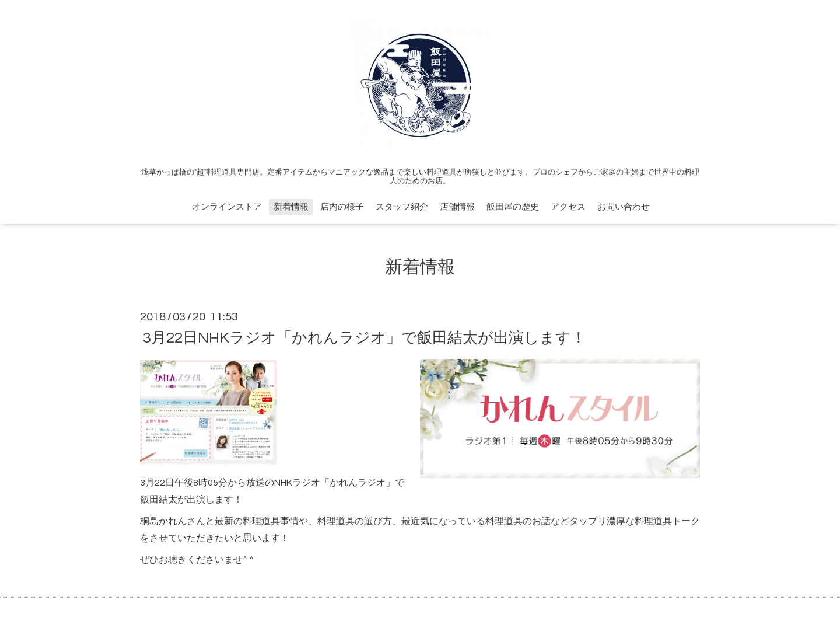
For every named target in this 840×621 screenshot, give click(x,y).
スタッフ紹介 (402, 207)
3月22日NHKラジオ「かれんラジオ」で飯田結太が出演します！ (365, 337)
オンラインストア (227, 207)
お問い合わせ (624, 207)
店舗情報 (457, 207)
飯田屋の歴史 (513, 207)
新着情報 (291, 207)
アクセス (568, 207)
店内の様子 (342, 207)
